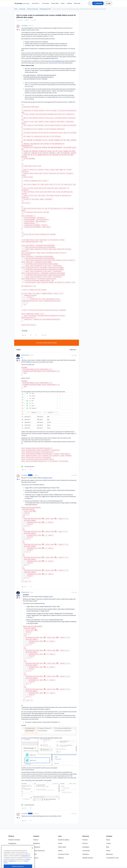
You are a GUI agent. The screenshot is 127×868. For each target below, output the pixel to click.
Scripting (25, 323)
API (42, 865)
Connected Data (14, 850)
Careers (109, 836)
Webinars (61, 850)
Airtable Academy (64, 832)
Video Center (62, 840)
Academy (69, 3)
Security (36, 865)
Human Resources (39, 843)
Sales (35, 847)
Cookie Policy (25, 863)
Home (16, 9)
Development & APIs (45, 9)
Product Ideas (55, 3)
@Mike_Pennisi (60, 61)
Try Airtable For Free (112, 850)
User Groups (46, 3)
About (108, 832)
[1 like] (28, 459)
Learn (60, 829)
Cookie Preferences (88, 865)
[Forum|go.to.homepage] (22, 3)
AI (9, 847)
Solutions (36, 829)
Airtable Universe (88, 850)
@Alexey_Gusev (47, 470)
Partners (85, 832)
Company (109, 829)
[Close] (32, 855)
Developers (86, 840)
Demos (60, 843)
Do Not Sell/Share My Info (73, 865)
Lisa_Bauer (24, 25)
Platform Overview (14, 832)
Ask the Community (33, 9)
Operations (37, 840)
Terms (61, 865)
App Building (12, 843)
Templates (86, 847)
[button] (98, 3)
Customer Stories (63, 847)
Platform (11, 829)
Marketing (36, 836)
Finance (36, 850)
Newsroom (110, 847)
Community (22, 9)
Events (63, 3)
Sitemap (48, 865)
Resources (86, 829)
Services (85, 836)
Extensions (12, 840)
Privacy (55, 865)
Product (36, 832)
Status (108, 843)
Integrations (12, 836)
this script (51, 61)
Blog (108, 840)
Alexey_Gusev (25, 348)
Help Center (77, 3)
